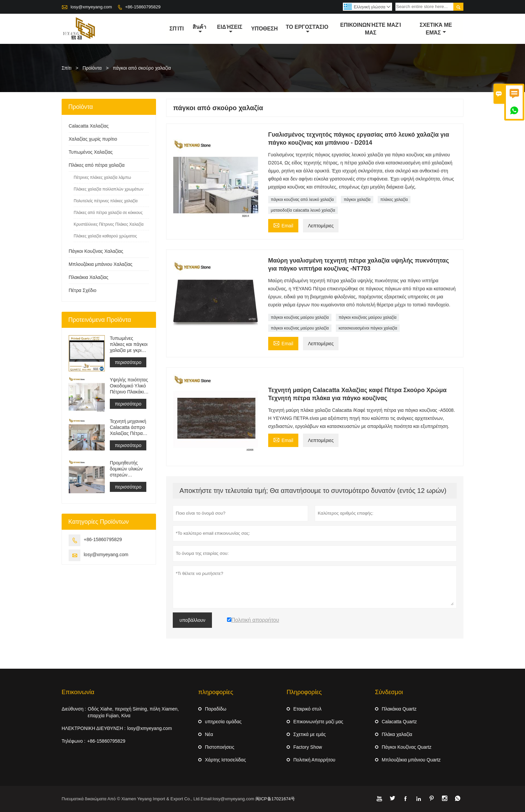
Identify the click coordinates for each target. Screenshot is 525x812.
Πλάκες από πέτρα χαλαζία (97, 165)
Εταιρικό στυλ (307, 709)
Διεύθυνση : (74, 709)
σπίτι (177, 29)
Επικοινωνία (78, 692)
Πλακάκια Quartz (399, 709)
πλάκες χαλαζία (394, 200)
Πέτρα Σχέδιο (83, 290)
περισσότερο (128, 362)
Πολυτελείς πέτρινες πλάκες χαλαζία (106, 201)
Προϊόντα (92, 68)
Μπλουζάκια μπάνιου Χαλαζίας (100, 264)
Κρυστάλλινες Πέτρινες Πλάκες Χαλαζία (109, 224)
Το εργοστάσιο (307, 29)
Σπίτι (66, 68)
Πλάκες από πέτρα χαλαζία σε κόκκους (108, 213)
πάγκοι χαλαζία (357, 200)
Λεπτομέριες (321, 226)
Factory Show (308, 747)
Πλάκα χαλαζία (397, 734)
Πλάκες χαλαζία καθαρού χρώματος (105, 236)
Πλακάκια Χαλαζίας (88, 277)
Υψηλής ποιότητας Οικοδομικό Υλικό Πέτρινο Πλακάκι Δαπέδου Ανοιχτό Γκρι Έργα (129, 386)
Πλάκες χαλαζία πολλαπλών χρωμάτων (108, 189)
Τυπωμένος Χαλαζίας (91, 152)
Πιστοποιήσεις (220, 747)
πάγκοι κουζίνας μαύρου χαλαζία (300, 317)
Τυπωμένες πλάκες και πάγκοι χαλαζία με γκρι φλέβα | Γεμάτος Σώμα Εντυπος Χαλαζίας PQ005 (129, 344)
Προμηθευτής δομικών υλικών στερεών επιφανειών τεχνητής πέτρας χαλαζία (127, 469)
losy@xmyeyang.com (91, 7)
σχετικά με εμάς (436, 29)
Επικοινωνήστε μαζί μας (371, 29)
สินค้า (199, 29)
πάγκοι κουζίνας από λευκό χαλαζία (302, 200)
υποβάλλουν (192, 620)
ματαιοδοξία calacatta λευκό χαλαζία (303, 210)
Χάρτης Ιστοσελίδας (225, 760)
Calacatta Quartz (399, 722)
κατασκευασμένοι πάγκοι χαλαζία (368, 328)
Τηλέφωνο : (73, 741)
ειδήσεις (230, 29)
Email (283, 225)
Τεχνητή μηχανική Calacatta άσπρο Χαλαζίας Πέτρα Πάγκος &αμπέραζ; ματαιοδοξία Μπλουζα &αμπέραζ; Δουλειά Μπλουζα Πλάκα (128, 427)
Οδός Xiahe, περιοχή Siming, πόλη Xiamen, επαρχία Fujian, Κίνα (133, 712)
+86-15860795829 (143, 7)
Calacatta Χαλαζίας (89, 126)
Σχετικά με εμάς (310, 734)
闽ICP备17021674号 (275, 799)
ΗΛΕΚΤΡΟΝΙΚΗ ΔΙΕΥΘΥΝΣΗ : (94, 728)
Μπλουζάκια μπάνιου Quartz (411, 760)
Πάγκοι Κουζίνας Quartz (406, 747)
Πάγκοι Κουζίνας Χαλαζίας (96, 251)
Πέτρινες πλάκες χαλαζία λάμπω (102, 177)
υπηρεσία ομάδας (223, 722)
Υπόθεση (265, 29)
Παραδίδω (216, 709)
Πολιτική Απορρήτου (314, 760)
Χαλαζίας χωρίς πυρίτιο (93, 139)
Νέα (209, 734)
